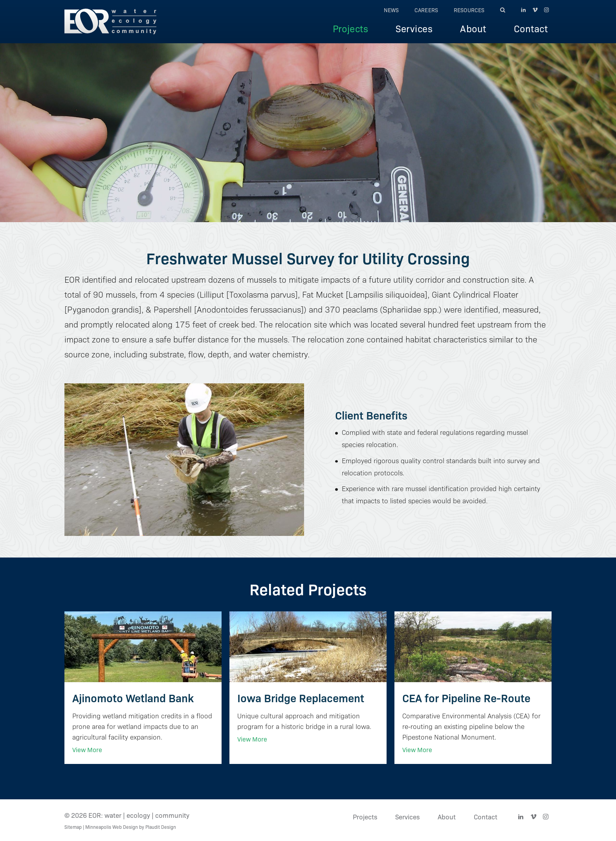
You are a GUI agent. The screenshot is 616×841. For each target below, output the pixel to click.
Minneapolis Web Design (112, 827)
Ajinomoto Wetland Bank (133, 697)
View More (87, 750)
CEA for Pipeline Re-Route (466, 697)
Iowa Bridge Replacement (301, 697)
